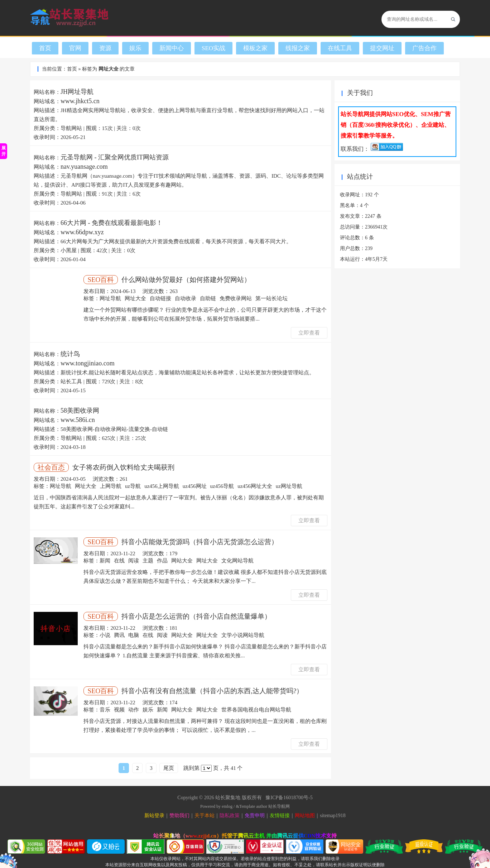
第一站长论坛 (272, 298)
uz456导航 (222, 486)
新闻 (105, 561)
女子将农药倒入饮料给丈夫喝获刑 (123, 467)
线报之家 (298, 48)
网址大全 (135, 298)
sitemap (328, 816)
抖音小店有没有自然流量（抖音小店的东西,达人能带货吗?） (212, 691)
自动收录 (186, 298)
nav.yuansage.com (84, 167)
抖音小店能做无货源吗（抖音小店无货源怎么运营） (200, 542)
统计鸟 (70, 354)
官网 (75, 48)
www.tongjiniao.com (88, 363)
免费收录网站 (236, 298)
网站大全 (182, 561)
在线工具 (340, 48)
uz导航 (133, 486)
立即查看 (309, 333)
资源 (105, 48)
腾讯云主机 (251, 836)
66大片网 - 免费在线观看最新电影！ (112, 223)
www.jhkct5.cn (80, 101)
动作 (134, 710)
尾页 (169, 768)
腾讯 (119, 635)
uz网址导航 (289, 486)
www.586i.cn (78, 420)
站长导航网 (279, 806)
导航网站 (71, 128)
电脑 (134, 635)
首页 (45, 48)
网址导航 (110, 298)
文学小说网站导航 (243, 635)
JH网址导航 (77, 92)
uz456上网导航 (162, 486)
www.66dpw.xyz (82, 232)
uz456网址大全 (255, 486)
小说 (105, 635)
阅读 (134, 561)
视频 (119, 710)
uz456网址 (195, 486)
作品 (162, 561)
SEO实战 (213, 48)
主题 (148, 561)
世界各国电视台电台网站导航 (256, 710)
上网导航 (111, 486)
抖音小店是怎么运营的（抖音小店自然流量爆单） (196, 616)
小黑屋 (69, 250)
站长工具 (71, 382)
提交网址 (382, 48)
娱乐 (135, 48)
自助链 (208, 298)
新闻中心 (172, 48)
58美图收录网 (80, 411)
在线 (119, 561)
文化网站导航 (237, 561)
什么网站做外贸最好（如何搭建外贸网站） (186, 280)
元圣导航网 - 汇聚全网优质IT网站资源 (115, 157)
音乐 (105, 710)
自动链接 (160, 298)
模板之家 (255, 48)
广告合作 (424, 48)
